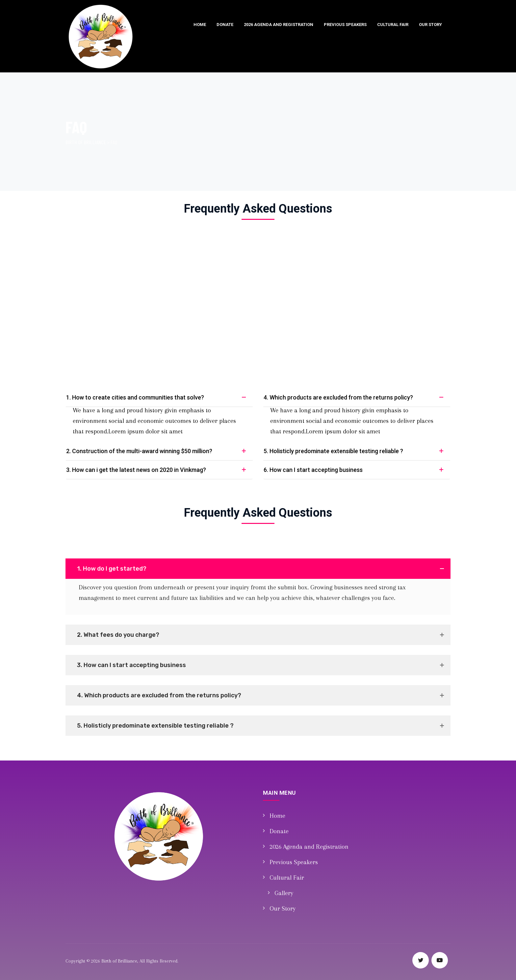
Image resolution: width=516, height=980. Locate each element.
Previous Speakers (345, 25)
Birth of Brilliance (119, 961)
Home (200, 25)
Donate (225, 25)
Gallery (284, 893)
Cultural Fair (393, 25)
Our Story (430, 25)
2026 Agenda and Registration (279, 25)
